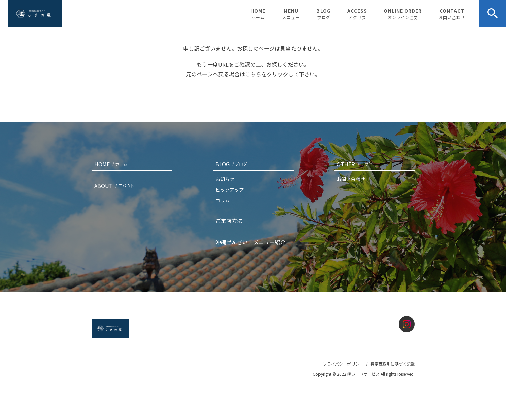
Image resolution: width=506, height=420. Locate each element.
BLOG (324, 14)
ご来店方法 (229, 221)
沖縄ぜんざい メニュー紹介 (250, 242)
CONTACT (452, 14)
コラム (223, 200)
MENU (291, 14)
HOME (258, 14)
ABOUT (116, 186)
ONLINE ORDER (403, 14)
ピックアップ (230, 190)
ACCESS (357, 14)
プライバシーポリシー (343, 364)
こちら (253, 74)
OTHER (356, 164)
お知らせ (225, 179)
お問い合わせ (351, 179)
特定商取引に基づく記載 (393, 364)
